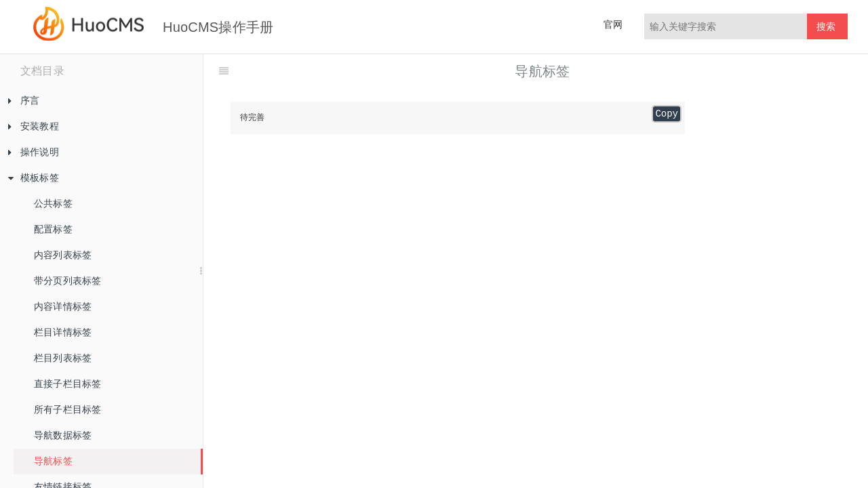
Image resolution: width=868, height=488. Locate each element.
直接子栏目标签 (67, 384)
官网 (613, 24)
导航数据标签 (63, 435)
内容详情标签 (63, 306)
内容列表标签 (63, 255)
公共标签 (53, 203)
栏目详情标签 (63, 332)
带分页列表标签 (67, 281)
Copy (667, 114)
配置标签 (53, 229)
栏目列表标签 (63, 358)
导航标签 (53, 461)
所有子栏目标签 (67, 409)
